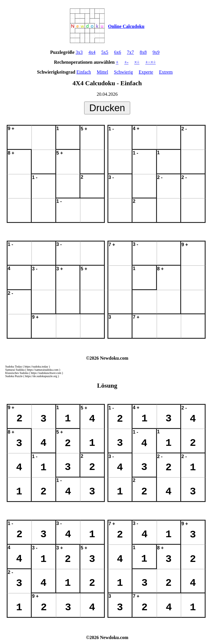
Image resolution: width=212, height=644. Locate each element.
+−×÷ (151, 62)
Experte (146, 72)
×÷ (137, 62)
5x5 (105, 52)
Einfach (84, 72)
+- (126, 62)
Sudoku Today (14, 367)
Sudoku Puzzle (14, 376)
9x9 (156, 52)
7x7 (130, 52)
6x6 (118, 52)
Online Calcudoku (126, 26)
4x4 (92, 52)
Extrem (166, 72)
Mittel (102, 72)
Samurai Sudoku (15, 370)
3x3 (79, 52)
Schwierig (123, 72)
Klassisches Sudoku (17, 373)
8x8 (143, 52)
